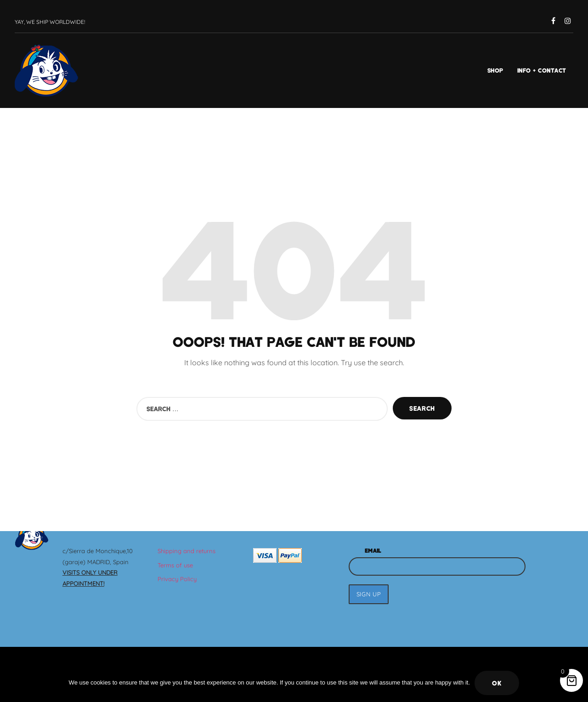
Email (373, 550)
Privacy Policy (177, 579)
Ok (497, 683)
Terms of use (175, 565)
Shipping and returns (187, 551)
